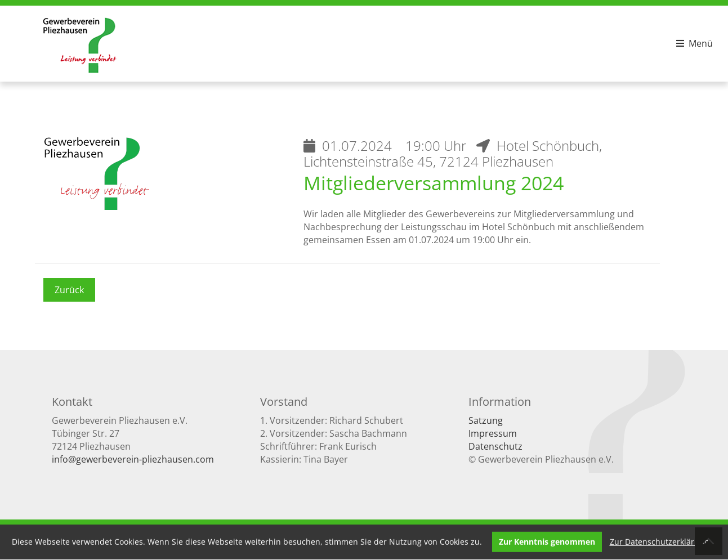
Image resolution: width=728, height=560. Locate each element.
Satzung (486, 420)
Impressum (493, 433)
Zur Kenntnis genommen (547, 541)
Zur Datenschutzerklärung (659, 541)
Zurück (69, 290)
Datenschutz (495, 446)
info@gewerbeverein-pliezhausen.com (133, 459)
